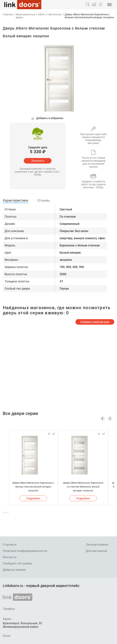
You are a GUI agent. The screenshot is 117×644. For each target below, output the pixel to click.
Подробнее (33, 498)
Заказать (38, 161)
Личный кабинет (97, 545)
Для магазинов (96, 551)
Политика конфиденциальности (25, 551)
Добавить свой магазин (95, 322)
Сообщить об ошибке (17, 563)
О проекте (10, 545)
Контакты (10, 557)
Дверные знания (14, 570)
